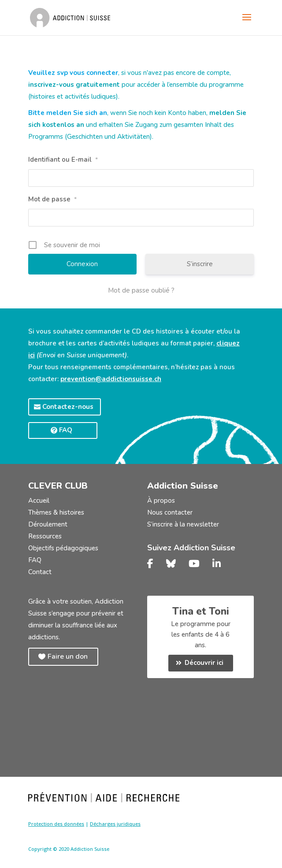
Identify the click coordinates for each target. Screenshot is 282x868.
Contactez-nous (68, 407)
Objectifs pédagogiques (63, 548)
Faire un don (68, 657)
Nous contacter (170, 512)
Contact (40, 572)
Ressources (45, 536)
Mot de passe (52, 199)
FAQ (66, 430)
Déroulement (48, 524)
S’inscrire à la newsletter (183, 524)
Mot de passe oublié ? (141, 290)
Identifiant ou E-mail (63, 160)
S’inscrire (200, 264)
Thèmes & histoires (56, 512)
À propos (161, 501)
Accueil (39, 501)
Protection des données (56, 824)
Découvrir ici (204, 663)
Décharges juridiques (115, 824)
